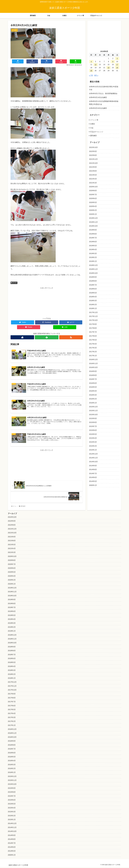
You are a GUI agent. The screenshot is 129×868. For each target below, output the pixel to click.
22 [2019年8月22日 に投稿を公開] (109, 68)
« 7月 (91, 75)
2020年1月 (93, 214)
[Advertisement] (47, 302)
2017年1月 (93, 356)
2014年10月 (93, 462)
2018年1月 (93, 308)
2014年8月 (93, 470)
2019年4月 (93, 250)
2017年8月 (93, 328)
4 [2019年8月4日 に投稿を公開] (91, 62)
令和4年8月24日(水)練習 (98, 108)
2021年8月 (93, 171)
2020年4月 (93, 206)
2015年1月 (93, 450)
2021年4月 (93, 179)
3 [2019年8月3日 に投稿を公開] (117, 58)
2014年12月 (93, 454)
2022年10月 (93, 147)
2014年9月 (93, 466)
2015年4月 (93, 438)
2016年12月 (93, 360)
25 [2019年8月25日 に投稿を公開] (91, 71)
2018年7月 (93, 285)
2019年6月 (93, 242)
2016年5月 (93, 387)
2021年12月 (93, 159)
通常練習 (14, 283)
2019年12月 (93, 218)
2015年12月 (93, 407)
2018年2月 (93, 305)
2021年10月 (93, 163)
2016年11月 (93, 364)
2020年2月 (93, 210)
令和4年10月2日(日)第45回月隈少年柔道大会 (104, 88)
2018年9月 (93, 277)
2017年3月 (93, 348)
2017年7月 (93, 332)
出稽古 (93, 124)
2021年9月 (93, 167)
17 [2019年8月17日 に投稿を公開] (117, 65)
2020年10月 (93, 187)
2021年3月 (93, 183)
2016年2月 (93, 399)
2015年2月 (93, 446)
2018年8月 (93, 281)
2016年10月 (93, 367)
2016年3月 (93, 395)
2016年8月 (93, 375)
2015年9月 (93, 418)
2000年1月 (93, 485)
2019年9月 (93, 230)
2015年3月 (93, 442)
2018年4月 (93, 297)
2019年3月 (93, 254)
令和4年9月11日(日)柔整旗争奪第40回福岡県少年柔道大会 (104, 103)
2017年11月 (93, 316)
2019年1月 (93, 261)
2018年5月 (93, 293)
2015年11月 (93, 411)
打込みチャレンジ (97, 132)
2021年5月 (93, 175)
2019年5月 (93, 246)
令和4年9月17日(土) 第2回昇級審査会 (103, 94)
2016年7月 (93, 379)
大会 (92, 128)
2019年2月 (93, 257)
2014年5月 (93, 481)
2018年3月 (93, 301)
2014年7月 (93, 474)
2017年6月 (93, 336)
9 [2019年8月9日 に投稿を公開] (113, 62)
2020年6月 (93, 198)
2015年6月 (93, 430)
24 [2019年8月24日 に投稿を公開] (117, 68)
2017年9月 (93, 324)
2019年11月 (93, 222)
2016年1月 (93, 403)
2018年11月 (93, 269)
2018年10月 (93, 273)
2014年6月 (93, 477)
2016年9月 (93, 371)
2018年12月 (93, 265)
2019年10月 (93, 226)
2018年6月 (93, 289)
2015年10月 (93, 415)
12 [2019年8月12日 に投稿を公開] (96, 65)
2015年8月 (93, 422)
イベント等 (94, 120)
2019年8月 (93, 234)
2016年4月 (93, 391)
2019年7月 (93, 238)
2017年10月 (93, 320)
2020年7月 (93, 195)
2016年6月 (93, 383)
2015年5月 (93, 434)
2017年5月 (93, 340)
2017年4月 (93, 344)
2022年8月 (93, 155)
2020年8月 (93, 191)
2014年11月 (93, 458)
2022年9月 (93, 151)
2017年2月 (93, 352)
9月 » (96, 75)
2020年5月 (93, 202)
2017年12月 (93, 312)
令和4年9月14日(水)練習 (98, 97)
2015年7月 (93, 426)
